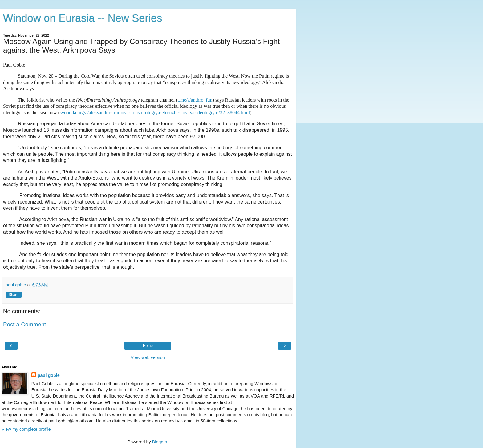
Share (14, 295)
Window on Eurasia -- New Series (83, 18)
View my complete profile (26, 429)
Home (148, 346)
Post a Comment (24, 324)
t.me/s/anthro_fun (195, 100)
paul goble (49, 375)
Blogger (160, 442)
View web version (148, 357)
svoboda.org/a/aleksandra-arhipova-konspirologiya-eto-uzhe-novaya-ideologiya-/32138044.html (155, 113)
